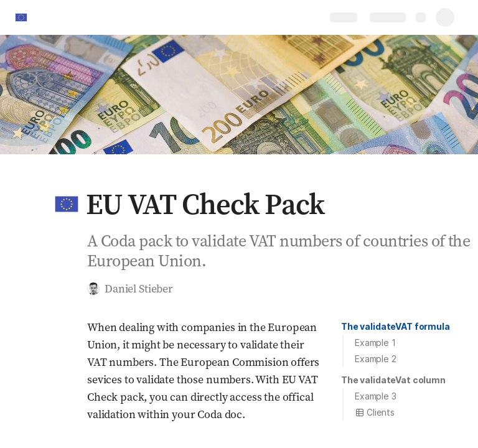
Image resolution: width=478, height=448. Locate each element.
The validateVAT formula (396, 326)
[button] (67, 204)
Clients (375, 412)
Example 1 (375, 343)
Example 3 (376, 396)
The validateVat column (393, 380)
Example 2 (376, 359)
